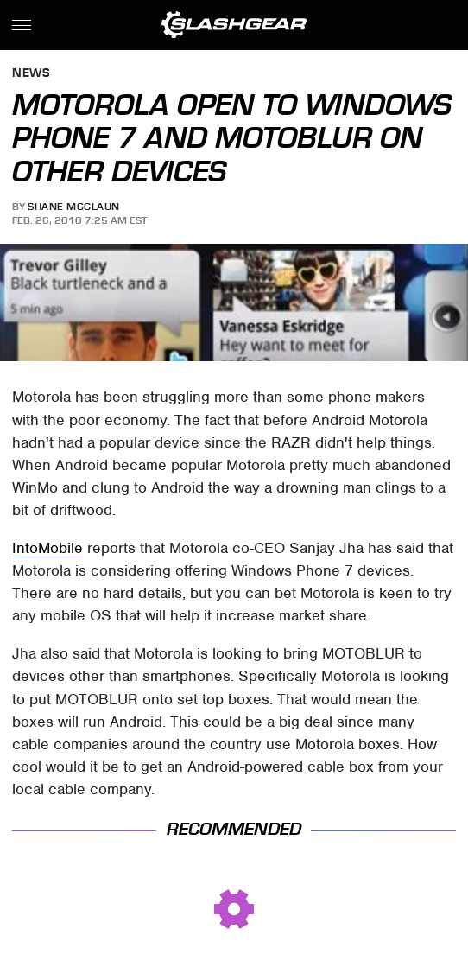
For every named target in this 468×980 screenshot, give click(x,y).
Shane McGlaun (74, 207)
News (31, 74)
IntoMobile (47, 548)
